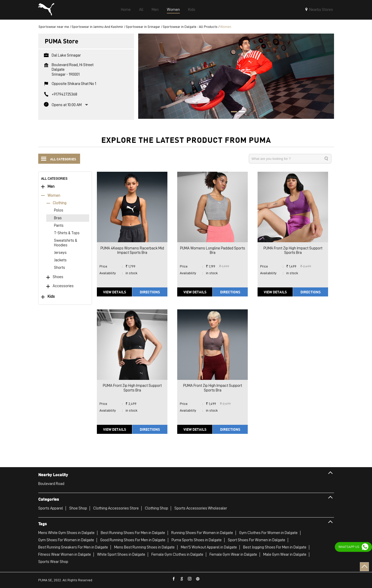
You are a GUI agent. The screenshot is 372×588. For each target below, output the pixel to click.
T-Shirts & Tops (67, 233)
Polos (59, 210)
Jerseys (60, 253)
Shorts (60, 268)
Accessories (63, 286)
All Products (208, 27)
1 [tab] (232, 112)
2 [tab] (240, 112)
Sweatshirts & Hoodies (66, 243)
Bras (58, 218)
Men (51, 187)
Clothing (60, 203)
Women (54, 196)
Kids (51, 297)
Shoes (58, 277)
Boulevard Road (51, 484)
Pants (59, 226)
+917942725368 (64, 94)
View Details (115, 292)
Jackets (60, 260)
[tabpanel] (236, 76)
